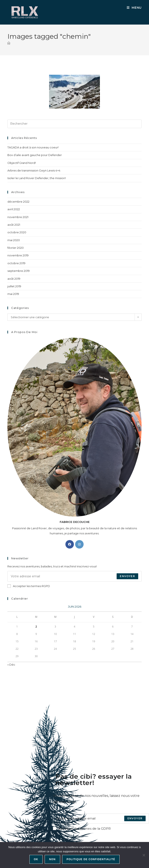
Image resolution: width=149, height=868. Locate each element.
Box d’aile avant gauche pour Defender (35, 155)
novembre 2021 (18, 217)
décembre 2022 (18, 202)
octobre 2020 (17, 232)
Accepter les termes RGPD (29, 586)
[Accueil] (9, 43)
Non (52, 859)
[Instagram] (79, 544)
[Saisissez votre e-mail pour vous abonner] (74, 576)
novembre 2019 (18, 255)
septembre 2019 (19, 271)
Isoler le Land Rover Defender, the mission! (37, 178)
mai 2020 (14, 240)
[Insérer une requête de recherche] (74, 124)
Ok (36, 859)
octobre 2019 (16, 263)
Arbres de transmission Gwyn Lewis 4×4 (34, 170)
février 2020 (16, 248)
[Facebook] (70, 544)
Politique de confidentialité (91, 859)
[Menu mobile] (134, 8)
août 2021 (14, 225)
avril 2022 (14, 209)
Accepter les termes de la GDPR (82, 829)
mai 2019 (13, 294)
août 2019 (14, 279)
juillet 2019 (14, 286)
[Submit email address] (135, 818)
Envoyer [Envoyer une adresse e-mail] (127, 576)
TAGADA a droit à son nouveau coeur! (33, 147)
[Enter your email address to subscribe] (101, 819)
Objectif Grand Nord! (22, 163)
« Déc (11, 665)
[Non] (144, 855)
